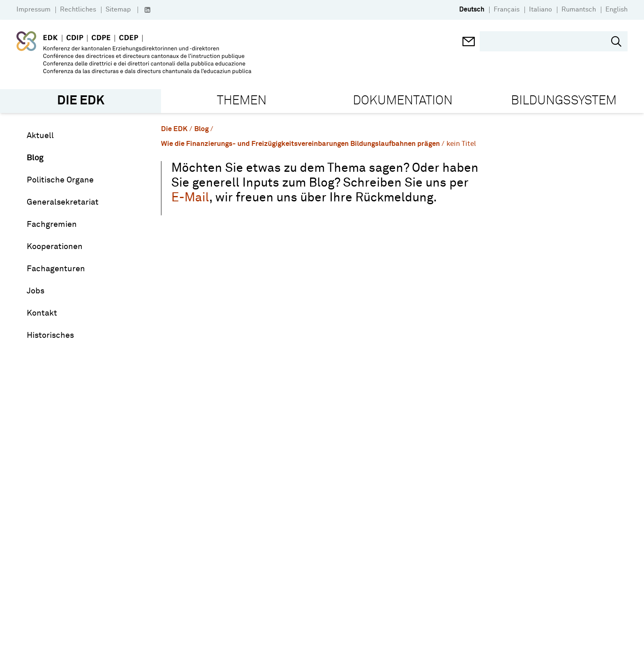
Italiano (540, 9)
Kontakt (42, 313)
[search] (547, 41)
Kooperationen (55, 247)
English (616, 9)
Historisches (50, 335)
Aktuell (40, 136)
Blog (35, 158)
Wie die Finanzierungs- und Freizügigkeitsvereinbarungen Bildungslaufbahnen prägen (300, 144)
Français (507, 9)
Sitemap (118, 9)
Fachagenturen (56, 269)
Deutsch (472, 9)
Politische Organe (60, 180)
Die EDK (174, 129)
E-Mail (190, 198)
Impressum (33, 9)
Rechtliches (78, 9)
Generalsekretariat (63, 202)
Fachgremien (52, 224)
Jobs (36, 291)
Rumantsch (579, 9)
